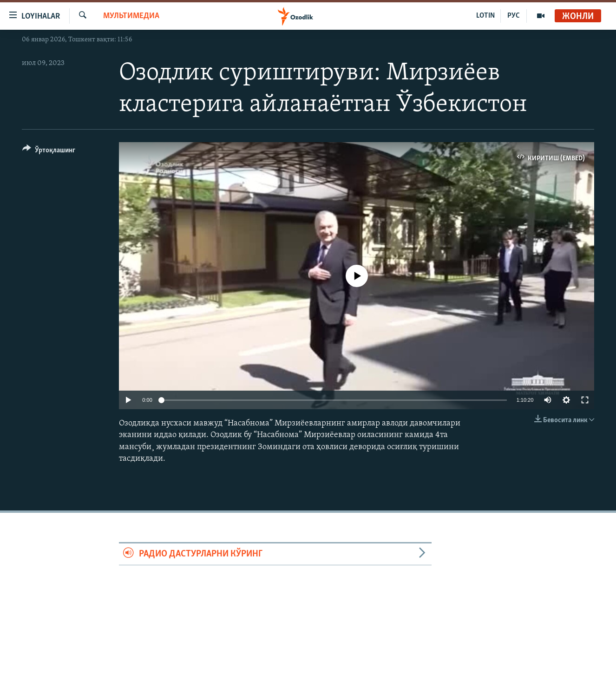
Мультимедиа (131, 16)
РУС (514, 16)
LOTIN (485, 16)
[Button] (49, 152)
